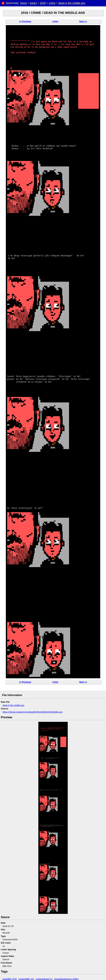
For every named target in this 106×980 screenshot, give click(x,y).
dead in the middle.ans (72, 3)
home (23, 3)
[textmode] (12, 3)
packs (33, 3)
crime (52, 3)
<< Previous (25, 21)
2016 (43, 3)
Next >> (83, 21)
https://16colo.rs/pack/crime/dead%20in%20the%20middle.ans (32, 712)
